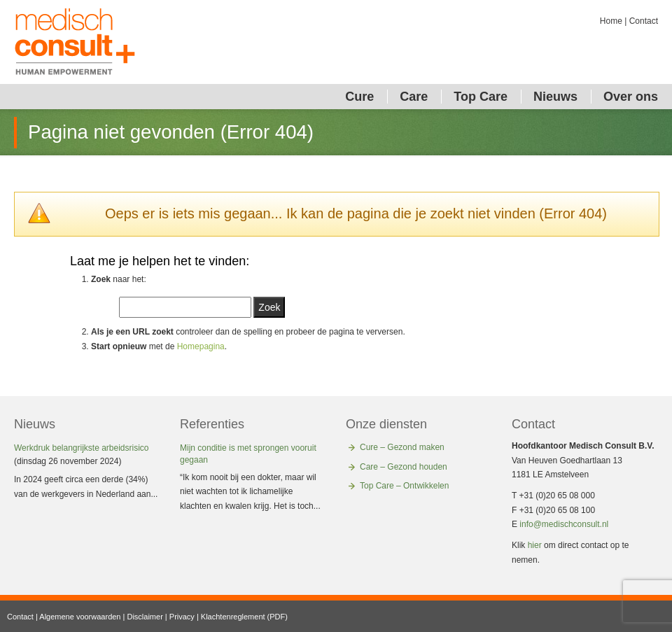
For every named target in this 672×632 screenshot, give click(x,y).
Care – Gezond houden (404, 467)
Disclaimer (145, 617)
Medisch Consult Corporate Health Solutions (75, 42)
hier (535, 545)
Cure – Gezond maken (402, 447)
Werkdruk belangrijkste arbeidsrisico (82, 448)
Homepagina (201, 346)
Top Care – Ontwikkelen (404, 486)
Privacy (182, 617)
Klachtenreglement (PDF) (244, 617)
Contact (644, 21)
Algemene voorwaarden (80, 617)
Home (611, 21)
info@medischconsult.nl (564, 524)
